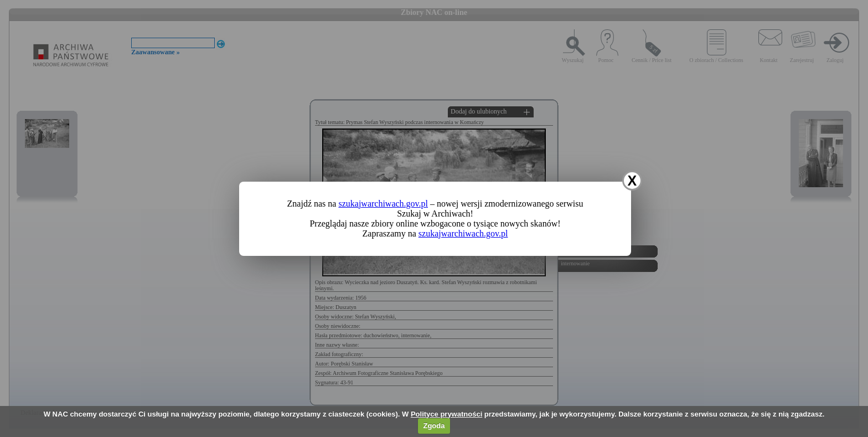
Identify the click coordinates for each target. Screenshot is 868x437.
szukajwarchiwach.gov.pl (383, 204)
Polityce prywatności (446, 414)
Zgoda (434, 426)
